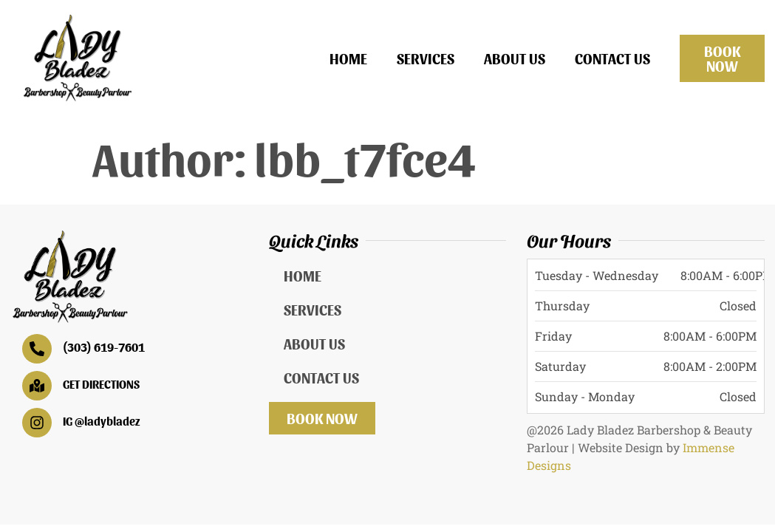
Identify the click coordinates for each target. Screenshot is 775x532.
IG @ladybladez (102, 421)
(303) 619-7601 (104, 347)
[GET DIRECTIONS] (37, 386)
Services (426, 58)
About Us (515, 58)
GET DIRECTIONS (101, 384)
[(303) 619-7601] (37, 349)
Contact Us (612, 58)
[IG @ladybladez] (37, 423)
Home (348, 58)
